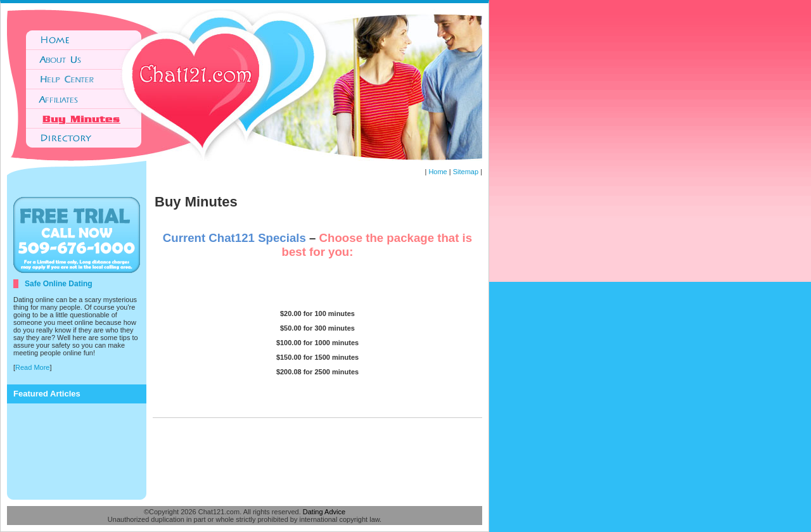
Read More (32, 367)
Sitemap (466, 172)
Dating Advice (324, 512)
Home (437, 172)
